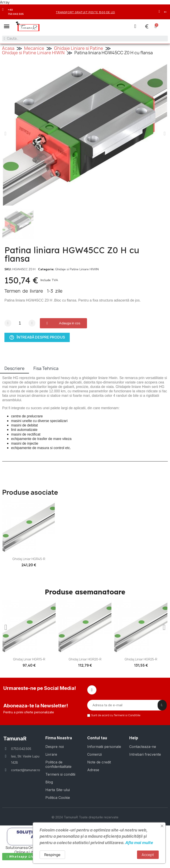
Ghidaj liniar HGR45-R (29, 559)
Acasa (8, 48)
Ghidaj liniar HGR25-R (141, 659)
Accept (148, 855)
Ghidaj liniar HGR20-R (85, 659)
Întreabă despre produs (37, 337)
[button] (7, 26)
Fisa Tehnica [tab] (46, 368)
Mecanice (34, 48)
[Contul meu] (135, 26)
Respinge (52, 855)
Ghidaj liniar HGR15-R (29, 659)
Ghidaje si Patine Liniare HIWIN (33, 53)
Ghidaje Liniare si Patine (79, 48)
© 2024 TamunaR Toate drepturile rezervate (85, 817)
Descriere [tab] (14, 368)
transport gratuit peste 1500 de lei (85, 12)
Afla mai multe (139, 843)
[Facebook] (92, 690)
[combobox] (85, 39)
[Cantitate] (20, 323)
